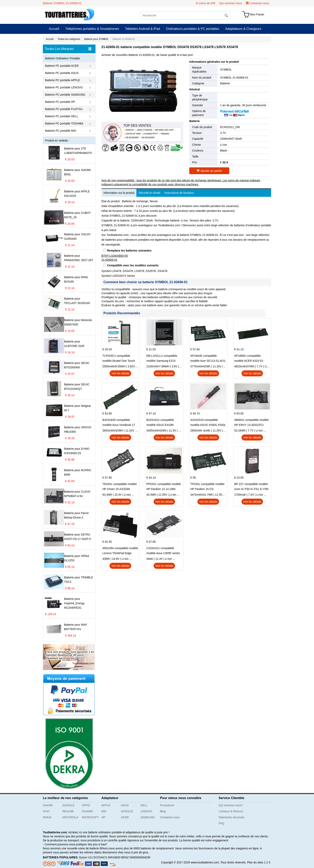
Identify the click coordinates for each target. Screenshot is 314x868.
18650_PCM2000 (144, 130)
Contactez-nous (259, 3)
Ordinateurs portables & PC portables (193, 29)
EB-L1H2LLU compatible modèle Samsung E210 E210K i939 (162, 359)
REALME (68, 811)
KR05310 (130, 130)
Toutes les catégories (69, 39)
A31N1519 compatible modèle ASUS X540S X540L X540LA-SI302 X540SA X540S (208, 423)
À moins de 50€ (206, 3)
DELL (144, 805)
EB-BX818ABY (148, 138)
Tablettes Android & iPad (142, 29)
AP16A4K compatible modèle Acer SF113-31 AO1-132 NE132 (208, 359)
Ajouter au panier (209, 171)
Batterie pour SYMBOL (96, 39)
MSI (104, 811)
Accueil (54, 29)
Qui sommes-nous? (231, 805)
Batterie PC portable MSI (61, 131)
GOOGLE (69, 805)
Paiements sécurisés (232, 817)
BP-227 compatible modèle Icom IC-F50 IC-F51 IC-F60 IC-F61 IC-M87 (251, 487)
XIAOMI (48, 805)
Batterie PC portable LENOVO (64, 87)
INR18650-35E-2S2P (164, 130)
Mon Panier (257, 14)
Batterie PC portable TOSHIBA (64, 123)
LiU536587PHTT (151, 134)
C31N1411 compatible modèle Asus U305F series (163, 551)
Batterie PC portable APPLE (62, 80)
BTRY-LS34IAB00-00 (115, 256)
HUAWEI (87, 811)
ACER (125, 817)
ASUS (125, 805)
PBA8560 (165, 134)
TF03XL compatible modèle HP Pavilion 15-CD (207, 487)
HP (103, 817)
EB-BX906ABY (132, 138)
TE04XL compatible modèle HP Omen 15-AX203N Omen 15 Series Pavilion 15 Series (120, 487)
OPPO (86, 805)
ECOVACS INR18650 (107, 857)
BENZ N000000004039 (136, 857)
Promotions (167, 805)
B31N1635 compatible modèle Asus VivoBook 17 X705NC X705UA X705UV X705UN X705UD (119, 423)
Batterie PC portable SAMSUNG (65, 95)
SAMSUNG (148, 817)
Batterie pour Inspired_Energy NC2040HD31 (74, 603)
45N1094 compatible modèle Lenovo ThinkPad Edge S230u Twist (120, 551)
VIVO (46, 811)
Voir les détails (120, 373)
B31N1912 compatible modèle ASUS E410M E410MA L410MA (160, 423)
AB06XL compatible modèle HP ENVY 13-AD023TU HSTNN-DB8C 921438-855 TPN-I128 (252, 423)
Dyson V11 (86, 857)
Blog (163, 811)
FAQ (221, 823)
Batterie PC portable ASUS (62, 73)
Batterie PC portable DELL (62, 116)
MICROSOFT (90, 817)
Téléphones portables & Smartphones (92, 29)
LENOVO (146, 811)
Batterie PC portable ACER (62, 66)
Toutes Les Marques (68, 49)
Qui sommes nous (231, 3)
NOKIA (47, 817)
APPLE (106, 805)
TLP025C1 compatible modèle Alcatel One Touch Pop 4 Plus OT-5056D (119, 359)
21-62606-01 (109, 260)
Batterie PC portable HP (60, 102)
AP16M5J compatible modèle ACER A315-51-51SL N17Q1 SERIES (249, 359)
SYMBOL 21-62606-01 (234, 78)
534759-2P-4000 (133, 134)
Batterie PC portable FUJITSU (64, 109)
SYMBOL (226, 70)
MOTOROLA (70, 817)
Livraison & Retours (231, 811)
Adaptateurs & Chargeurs (243, 29)
